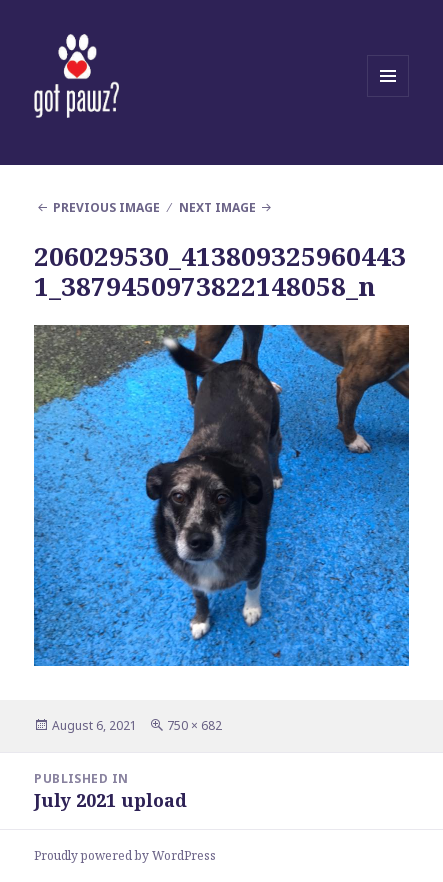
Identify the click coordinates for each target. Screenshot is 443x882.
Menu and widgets (388, 96)
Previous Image (106, 207)
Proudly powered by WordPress (125, 855)
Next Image (217, 207)
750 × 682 (194, 725)
